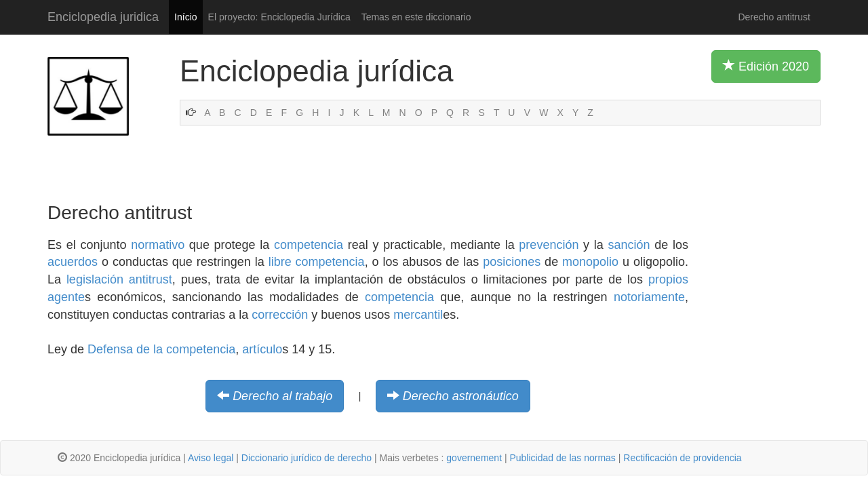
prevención (549, 245)
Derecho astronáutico (461, 396)
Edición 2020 (766, 66)
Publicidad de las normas (562, 458)
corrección (280, 315)
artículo (262, 349)
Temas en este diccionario (416, 17)
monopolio (590, 262)
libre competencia (317, 262)
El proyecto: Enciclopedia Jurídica (279, 17)
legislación (95, 279)
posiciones (512, 262)
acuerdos (73, 262)
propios (668, 279)
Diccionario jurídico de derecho (307, 458)
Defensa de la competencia (161, 349)
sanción (629, 245)
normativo (158, 245)
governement (474, 458)
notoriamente (649, 297)
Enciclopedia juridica (103, 17)
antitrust (151, 279)
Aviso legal (211, 458)
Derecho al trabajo (282, 396)
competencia (309, 245)
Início (185, 17)
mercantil (418, 315)
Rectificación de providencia (682, 458)
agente (66, 297)
